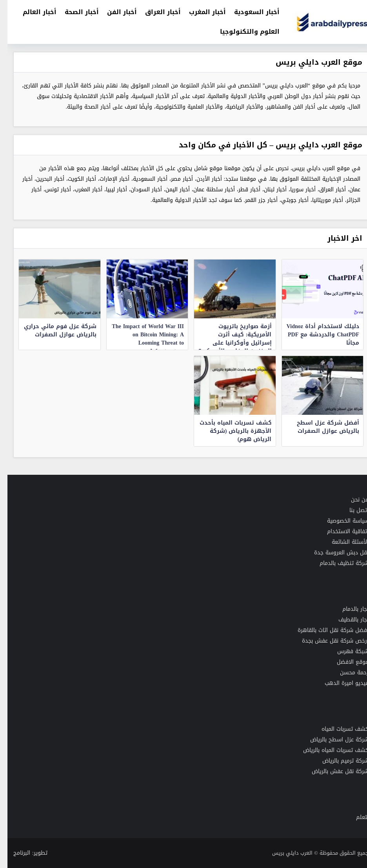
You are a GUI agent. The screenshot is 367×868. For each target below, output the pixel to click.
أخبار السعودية (249, 12)
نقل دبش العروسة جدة (334, 553)
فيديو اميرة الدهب (339, 683)
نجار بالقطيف (346, 620)
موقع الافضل (345, 662)
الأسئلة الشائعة (343, 542)
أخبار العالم (32, 12)
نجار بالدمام (348, 609)
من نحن (352, 500)
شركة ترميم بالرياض (338, 761)
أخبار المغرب (200, 12)
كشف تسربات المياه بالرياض (328, 750)
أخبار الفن (114, 12)
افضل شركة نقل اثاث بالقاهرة (326, 630)
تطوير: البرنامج (23, 853)
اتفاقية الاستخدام (340, 531)
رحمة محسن (347, 673)
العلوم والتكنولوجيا (242, 32)
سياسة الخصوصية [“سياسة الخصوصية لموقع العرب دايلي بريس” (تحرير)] (340, 521)
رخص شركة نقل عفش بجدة (327, 641)
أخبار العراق (155, 12)
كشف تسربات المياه (338, 729)
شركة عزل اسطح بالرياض (332, 740)
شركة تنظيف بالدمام (337, 563)
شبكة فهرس (345, 651)
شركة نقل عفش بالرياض (333, 771)
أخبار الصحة (74, 12)
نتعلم (355, 817)
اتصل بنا (352, 510)
